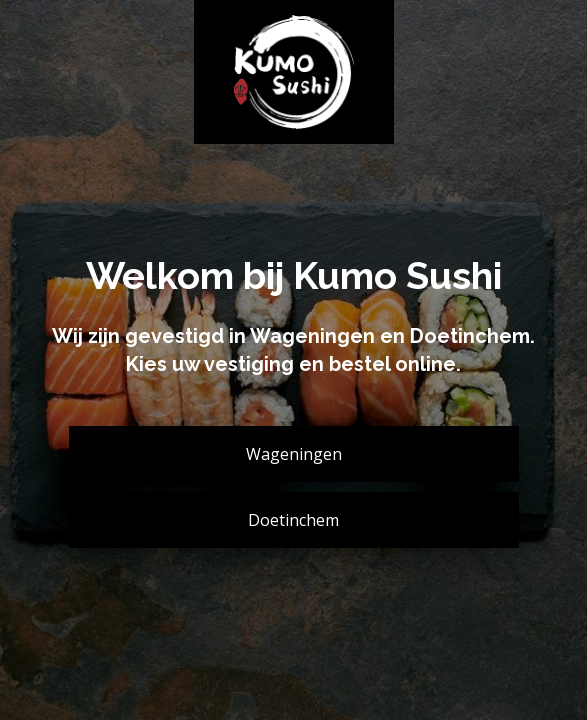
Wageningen (294, 454)
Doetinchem (293, 520)
